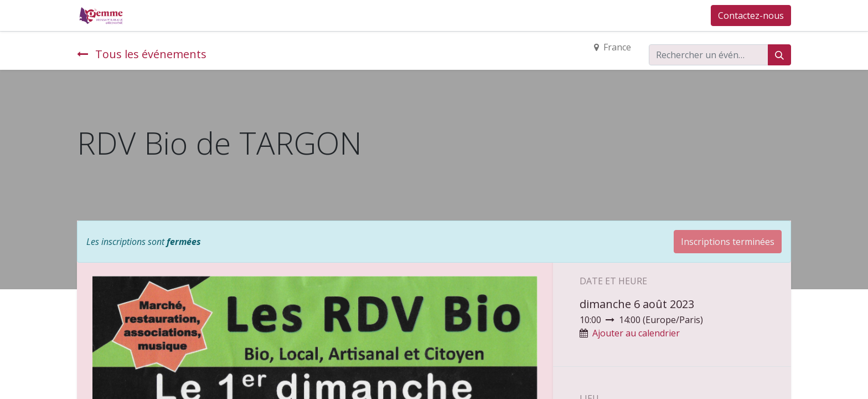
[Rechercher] (779, 55)
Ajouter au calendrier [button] (636, 333)
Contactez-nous (751, 16)
